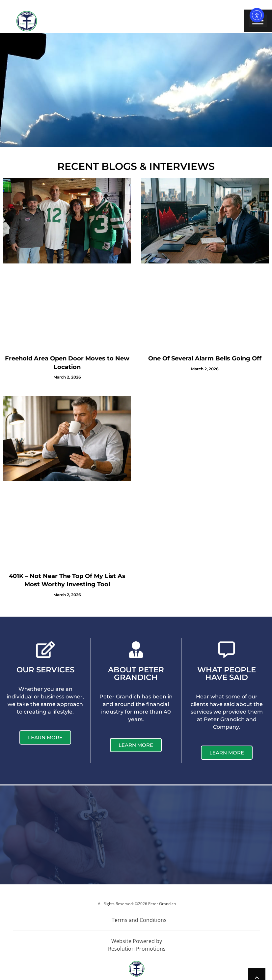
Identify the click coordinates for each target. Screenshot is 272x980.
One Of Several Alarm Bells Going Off (205, 358)
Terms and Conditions (139, 920)
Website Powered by (137, 941)
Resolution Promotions (137, 949)
